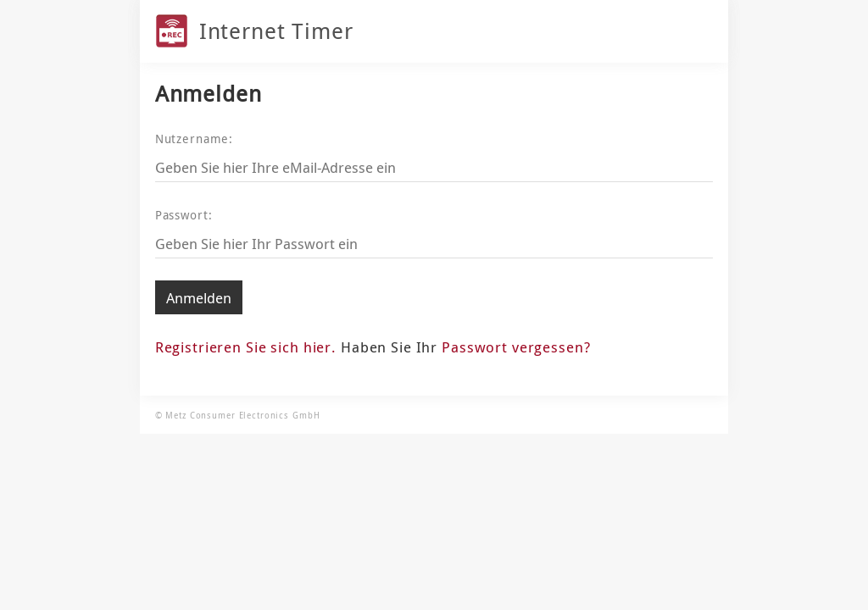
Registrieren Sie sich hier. (246, 347)
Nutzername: (195, 139)
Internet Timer (276, 31)
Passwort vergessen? (516, 347)
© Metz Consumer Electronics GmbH (238, 415)
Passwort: (184, 215)
